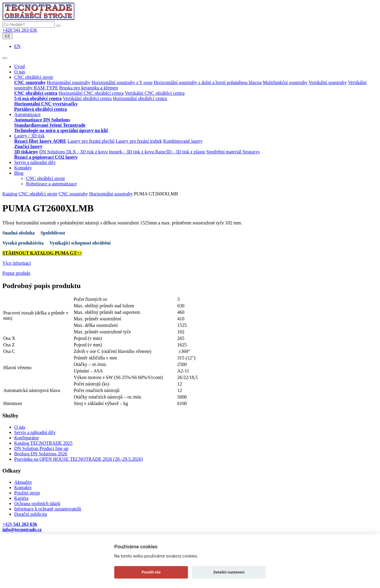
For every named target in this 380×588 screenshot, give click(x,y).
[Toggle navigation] (5, 58)
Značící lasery (28, 146)
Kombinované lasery (183, 141)
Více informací (17, 263)
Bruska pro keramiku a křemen (88, 88)
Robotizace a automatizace (51, 184)
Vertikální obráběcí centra (87, 98)
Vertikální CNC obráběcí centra (154, 93)
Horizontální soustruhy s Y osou (122, 82)
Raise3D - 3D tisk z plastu (180, 152)
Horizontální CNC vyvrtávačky (46, 104)
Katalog (10, 194)
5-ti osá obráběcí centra (38, 98)
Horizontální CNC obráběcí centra (91, 93)
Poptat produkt (16, 273)
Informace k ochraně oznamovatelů (48, 509)
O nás (20, 72)
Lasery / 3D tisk (29, 136)
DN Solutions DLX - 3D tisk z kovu (73, 152)
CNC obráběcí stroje (34, 77)
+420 (20, 524)
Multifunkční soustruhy (285, 82)
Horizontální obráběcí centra (140, 98)
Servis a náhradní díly (35, 162)
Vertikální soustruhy (328, 82)
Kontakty (23, 168)
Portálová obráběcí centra (41, 109)
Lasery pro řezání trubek (139, 141)
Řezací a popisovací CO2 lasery (46, 157)
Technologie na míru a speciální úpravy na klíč (61, 130)
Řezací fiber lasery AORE (40, 141)
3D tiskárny (26, 152)
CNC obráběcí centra (36, 93)
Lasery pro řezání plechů (91, 141)
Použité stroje (27, 493)
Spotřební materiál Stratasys (233, 152)
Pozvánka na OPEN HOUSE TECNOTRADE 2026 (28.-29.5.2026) (79, 459)
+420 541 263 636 (20, 30)
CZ (7, 36)
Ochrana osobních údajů (37, 503)
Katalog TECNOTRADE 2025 (43, 443)
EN (17, 46)
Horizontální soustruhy (69, 82)
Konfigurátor (27, 438)
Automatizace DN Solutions (42, 120)
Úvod (20, 66)
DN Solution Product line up (41, 448)
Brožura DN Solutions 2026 (41, 454)
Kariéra (21, 498)
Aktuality (23, 482)
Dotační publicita (31, 514)
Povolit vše (151, 572)
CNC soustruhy (30, 82)
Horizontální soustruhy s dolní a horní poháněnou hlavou (208, 82)
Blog (19, 173)
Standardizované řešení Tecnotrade (50, 125)
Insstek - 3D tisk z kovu (132, 152)
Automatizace (27, 114)
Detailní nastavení (229, 572)
